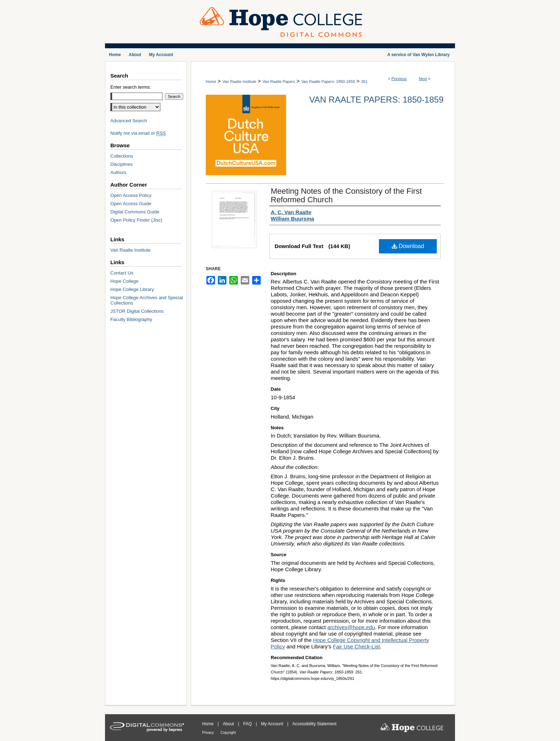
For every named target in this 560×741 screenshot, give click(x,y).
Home (211, 81)
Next (423, 79)
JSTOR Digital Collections (137, 311)
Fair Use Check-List (356, 646)
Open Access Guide (131, 204)
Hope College (124, 281)
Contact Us (122, 273)
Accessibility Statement (314, 724)
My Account (273, 724)
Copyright (228, 733)
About (229, 724)
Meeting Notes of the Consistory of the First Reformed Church (346, 195)
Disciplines (121, 164)
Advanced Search (129, 121)
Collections (122, 156)
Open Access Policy (131, 195)
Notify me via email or (138, 133)
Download (408, 246)
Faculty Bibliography (131, 319)
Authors (118, 172)
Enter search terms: (131, 87)
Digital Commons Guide (135, 212)
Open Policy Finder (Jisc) (136, 220)
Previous (399, 79)
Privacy (209, 733)
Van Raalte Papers (279, 81)
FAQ (248, 724)
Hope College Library (132, 289)
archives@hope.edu (351, 627)
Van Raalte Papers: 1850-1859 (328, 81)
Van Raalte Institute (239, 81)
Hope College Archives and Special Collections (147, 300)
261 (364, 81)
